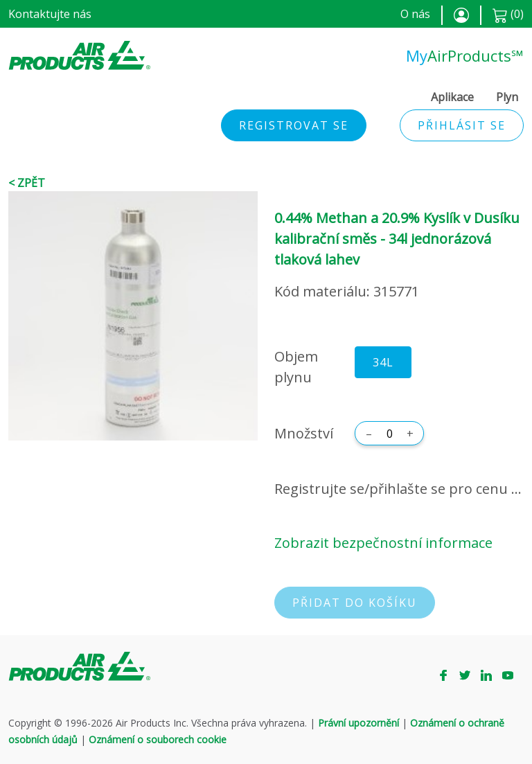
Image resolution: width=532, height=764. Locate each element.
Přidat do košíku (355, 603)
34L (383, 362)
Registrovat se (294, 125)
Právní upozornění (358, 723)
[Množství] (389, 434)
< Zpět (27, 183)
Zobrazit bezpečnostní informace (383, 543)
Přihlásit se (462, 125)
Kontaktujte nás (50, 14)
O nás (415, 14)
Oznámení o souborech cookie (158, 739)
